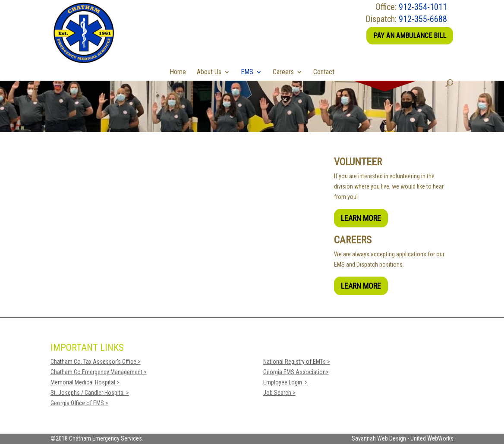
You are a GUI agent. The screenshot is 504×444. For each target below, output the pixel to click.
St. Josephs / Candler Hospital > (90, 393)
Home (178, 72)
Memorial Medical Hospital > (85, 382)
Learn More (361, 218)
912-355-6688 (423, 19)
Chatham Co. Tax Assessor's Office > (96, 362)
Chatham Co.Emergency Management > (99, 372)
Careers (283, 72)
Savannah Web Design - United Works (403, 438)
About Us (209, 72)
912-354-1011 (423, 7)
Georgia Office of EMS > (79, 403)
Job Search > (279, 393)
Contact (324, 72)
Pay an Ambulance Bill (410, 36)
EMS (247, 72)
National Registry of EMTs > (297, 362)
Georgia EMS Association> (296, 372)
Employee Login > (285, 382)
